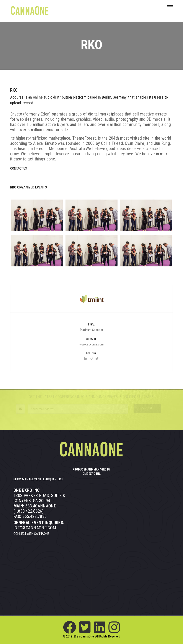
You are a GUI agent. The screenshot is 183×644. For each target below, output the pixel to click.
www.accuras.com (92, 344)
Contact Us (19, 168)
